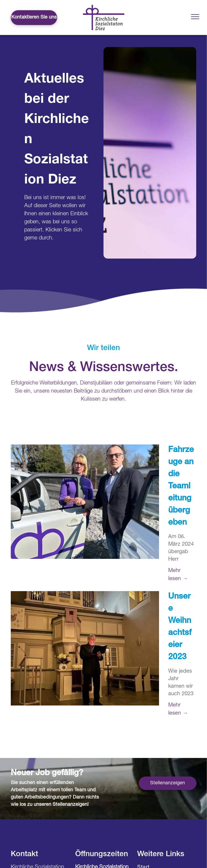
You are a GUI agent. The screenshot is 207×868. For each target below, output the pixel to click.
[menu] (195, 17)
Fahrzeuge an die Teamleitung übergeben (181, 487)
